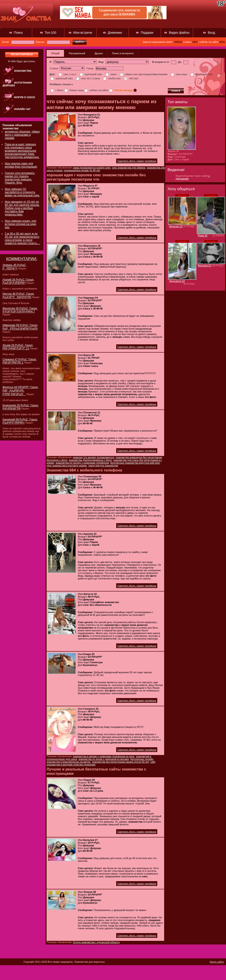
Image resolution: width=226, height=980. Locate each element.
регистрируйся (22, 54)
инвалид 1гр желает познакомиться (93, 457)
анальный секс (202, 74)
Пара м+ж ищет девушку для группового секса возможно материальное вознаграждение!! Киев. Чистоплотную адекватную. (22, 151)
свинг (111, 74)
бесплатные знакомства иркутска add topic (135, 463)
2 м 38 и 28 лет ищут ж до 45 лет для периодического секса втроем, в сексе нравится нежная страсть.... (22, 238)
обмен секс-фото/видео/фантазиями (144, 74)
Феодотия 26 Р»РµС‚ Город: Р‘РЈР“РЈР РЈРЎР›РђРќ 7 (20, 310)
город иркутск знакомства (103, 466)
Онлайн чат (22, 109)
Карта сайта (217, 962)
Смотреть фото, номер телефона (137, 161)
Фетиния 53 (205, 266)
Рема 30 (203, 235)
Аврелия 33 (176, 226)
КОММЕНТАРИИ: (22, 259)
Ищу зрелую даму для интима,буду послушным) (21, 165)
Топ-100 (51, 33)
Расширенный (77, 53)
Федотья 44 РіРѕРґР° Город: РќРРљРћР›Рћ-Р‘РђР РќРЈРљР (20, 391)
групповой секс (91, 74)
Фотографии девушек (17, 84)
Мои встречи (83, 33)
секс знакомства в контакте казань (67, 466)
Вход (211, 33)
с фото (57, 90)
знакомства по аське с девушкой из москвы (104, 759)
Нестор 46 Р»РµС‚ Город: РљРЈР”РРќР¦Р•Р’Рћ (18, 296)
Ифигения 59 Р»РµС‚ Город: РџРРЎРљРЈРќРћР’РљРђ (20, 327)
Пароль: (53, 42)
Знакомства (23, 71)
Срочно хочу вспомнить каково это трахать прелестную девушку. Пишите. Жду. (20, 178)
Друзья (99, 53)
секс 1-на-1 (68, 74)
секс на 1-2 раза (88, 78)
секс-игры (179, 74)
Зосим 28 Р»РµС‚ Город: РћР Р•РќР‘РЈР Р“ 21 (18, 347)
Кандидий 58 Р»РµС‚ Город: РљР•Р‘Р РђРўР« (20, 421)
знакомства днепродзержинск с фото (90, 460)
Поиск (18, 33)
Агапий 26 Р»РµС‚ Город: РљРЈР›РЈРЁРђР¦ (18, 281)
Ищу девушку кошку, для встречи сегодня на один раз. (20, 224)
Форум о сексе (25, 97)
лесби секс (112, 78)
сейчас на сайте (96, 90)
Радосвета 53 (177, 281)
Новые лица (74, 90)
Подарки (147, 33)
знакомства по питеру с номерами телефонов (82, 463)
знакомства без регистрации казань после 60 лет (121, 762)
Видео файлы (179, 33)
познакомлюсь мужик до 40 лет (82, 170)
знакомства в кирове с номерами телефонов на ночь (104, 756)
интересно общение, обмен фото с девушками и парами (22, 135)
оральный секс (62, 78)
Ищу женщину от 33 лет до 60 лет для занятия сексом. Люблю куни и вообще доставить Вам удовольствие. (22, 208)
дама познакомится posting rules (92, 168)
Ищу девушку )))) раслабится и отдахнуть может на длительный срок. (22, 192)
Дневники (115, 33)
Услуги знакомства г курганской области (96, 942)
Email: (18, 42)
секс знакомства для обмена (129, 168)
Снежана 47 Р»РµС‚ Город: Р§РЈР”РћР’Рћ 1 (20, 361)
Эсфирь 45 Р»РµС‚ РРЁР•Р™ (14, 267)
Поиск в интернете (123, 53)
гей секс (131, 78)
